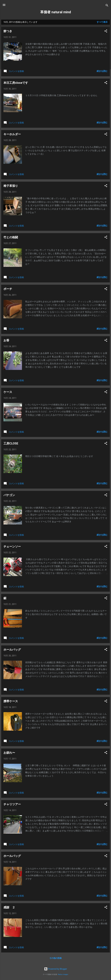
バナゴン (9, 495)
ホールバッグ (12, 650)
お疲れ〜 (9, 753)
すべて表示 (102, 22)
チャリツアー (12, 804)
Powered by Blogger (56, 969)
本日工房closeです (16, 83)
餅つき (8, 31)
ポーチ (8, 289)
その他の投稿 (55, 958)
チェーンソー (12, 547)
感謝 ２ (9, 907)
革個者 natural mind (56, 12)
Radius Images (63, 974)
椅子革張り (11, 186)
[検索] (107, 6)
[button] (106, 31)
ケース (8, 392)
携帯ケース (11, 701)
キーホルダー (12, 134)
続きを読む (102, 71)
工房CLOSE (11, 443)
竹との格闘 (11, 237)
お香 (6, 340)
